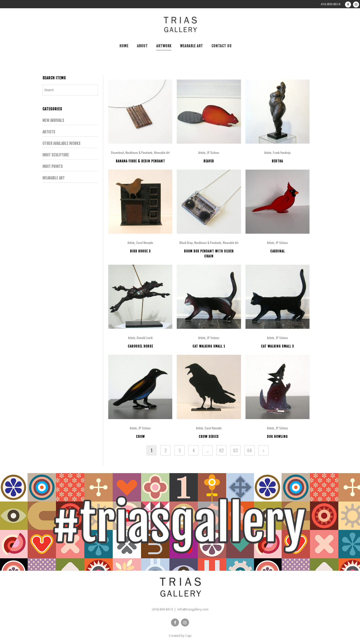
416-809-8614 (330, 4)
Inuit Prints (53, 166)
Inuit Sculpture (56, 155)
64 (249, 450)
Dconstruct (117, 152)
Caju (188, 636)
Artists (49, 132)
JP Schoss (213, 152)
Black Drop (186, 243)
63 (235, 450)
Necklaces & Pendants (139, 152)
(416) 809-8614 (162, 609)
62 (221, 450)
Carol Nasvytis (145, 243)
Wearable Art (54, 178)
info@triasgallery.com (193, 609)
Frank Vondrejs (282, 152)
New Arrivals (53, 120)
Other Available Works (61, 143)
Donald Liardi (145, 338)
